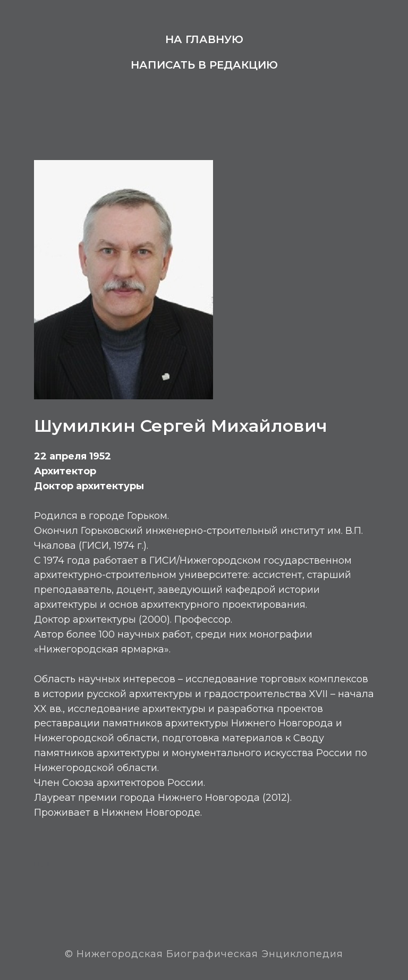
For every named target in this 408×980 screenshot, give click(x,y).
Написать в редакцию (204, 65)
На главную (204, 39)
